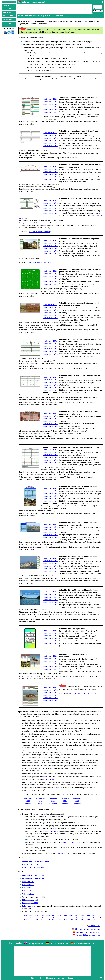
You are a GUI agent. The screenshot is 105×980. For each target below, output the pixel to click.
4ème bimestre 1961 (50, 107)
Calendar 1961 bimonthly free (86, 930)
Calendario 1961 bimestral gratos (86, 932)
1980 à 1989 (71, 917)
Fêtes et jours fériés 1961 (32, 864)
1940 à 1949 (48, 917)
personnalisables (49, 779)
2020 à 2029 (94, 917)
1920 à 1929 (37, 917)
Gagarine (60, 853)
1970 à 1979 (65, 917)
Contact (71, 978)
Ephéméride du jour (29, 906)
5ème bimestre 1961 (50, 109)
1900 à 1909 (25, 917)
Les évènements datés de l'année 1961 (37, 861)
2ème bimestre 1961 (50, 102)
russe (50, 853)
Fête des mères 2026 (30, 900)
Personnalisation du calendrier (33, 876)
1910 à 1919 (31, 917)
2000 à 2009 (82, 917)
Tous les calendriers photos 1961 (41, 262)
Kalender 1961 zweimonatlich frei (86, 935)
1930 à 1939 (42, 917)
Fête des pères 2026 (30, 903)
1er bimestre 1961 (50, 99)
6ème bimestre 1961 (50, 112)
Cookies (40, 978)
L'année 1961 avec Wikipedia (33, 868)
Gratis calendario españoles (84, 944)
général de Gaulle (51, 831)
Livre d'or (61, 978)
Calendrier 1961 (93, 926)
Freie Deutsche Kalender (59, 944)
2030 (99, 917)
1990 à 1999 (77, 917)
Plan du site (51, 978)
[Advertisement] (54, 9)
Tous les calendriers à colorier (40, 232)
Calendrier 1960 (28, 882)
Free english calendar (36, 944)
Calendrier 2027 (28, 891)
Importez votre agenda (35, 30)
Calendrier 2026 (28, 888)
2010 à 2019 (88, 917)
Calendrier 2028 (28, 894)
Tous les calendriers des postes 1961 (82, 693)
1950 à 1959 (54, 917)
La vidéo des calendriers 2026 (34, 879)
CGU (32, 978)
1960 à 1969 (59, 917)
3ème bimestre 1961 (50, 104)
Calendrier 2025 (28, 885)
